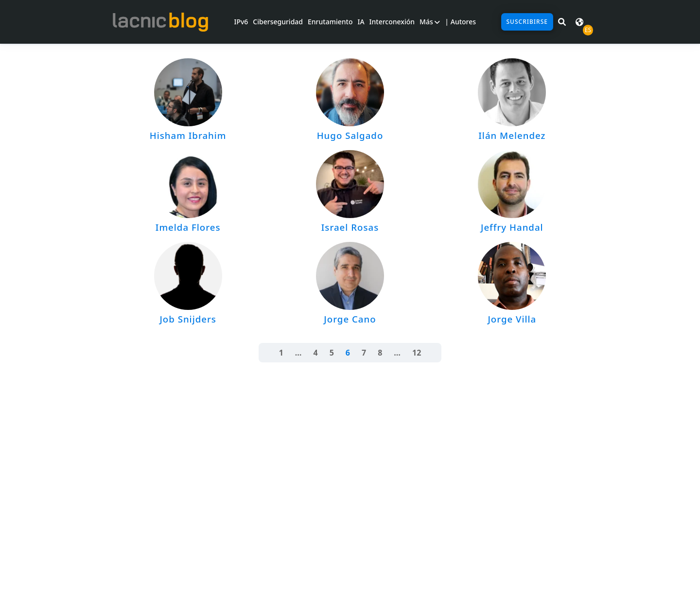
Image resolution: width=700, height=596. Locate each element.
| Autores (460, 22)
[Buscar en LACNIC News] (562, 22)
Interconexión (392, 22)
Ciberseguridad (278, 22)
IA (361, 22)
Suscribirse (527, 22)
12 (417, 353)
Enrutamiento (330, 22)
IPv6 (241, 22)
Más (430, 22)
